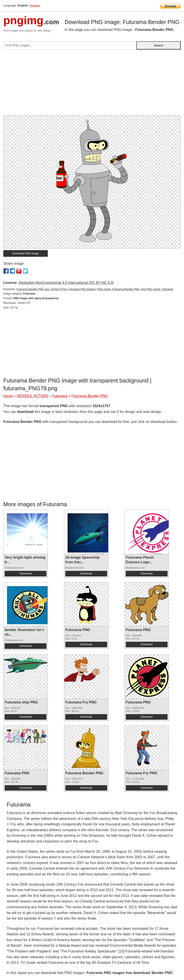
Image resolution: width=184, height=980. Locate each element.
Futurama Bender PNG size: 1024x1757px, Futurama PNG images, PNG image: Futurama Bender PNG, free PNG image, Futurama (95, 289)
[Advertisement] (92, 84)
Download (25, 574)
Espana (35, 5)
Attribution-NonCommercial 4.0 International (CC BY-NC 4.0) (66, 283)
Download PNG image (26, 253)
